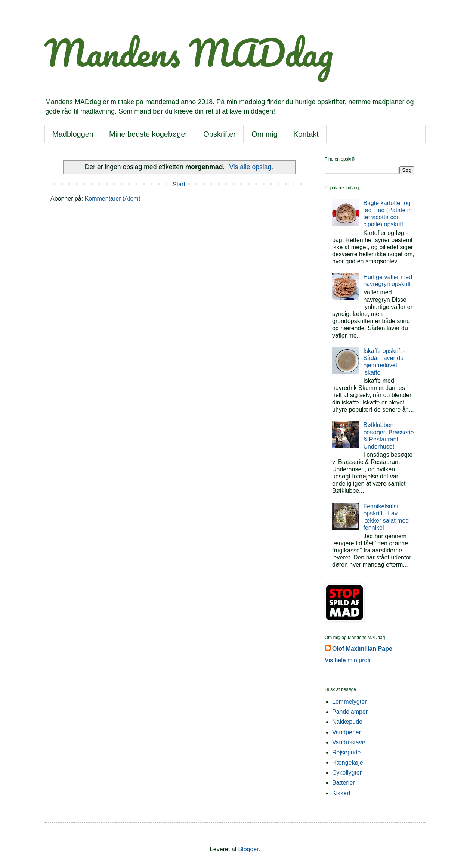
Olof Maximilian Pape (362, 649)
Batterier (343, 783)
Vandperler (347, 732)
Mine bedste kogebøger (148, 134)
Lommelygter (349, 702)
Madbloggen (73, 134)
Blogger (248, 849)
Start (179, 184)
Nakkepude (347, 722)
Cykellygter (347, 773)
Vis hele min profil (348, 660)
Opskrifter (219, 134)
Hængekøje (348, 762)
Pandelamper (350, 712)
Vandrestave (349, 742)
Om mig (265, 134)
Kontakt (306, 134)
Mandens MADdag (189, 53)
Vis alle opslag (250, 167)
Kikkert (341, 793)
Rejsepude (347, 752)
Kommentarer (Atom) (113, 199)
